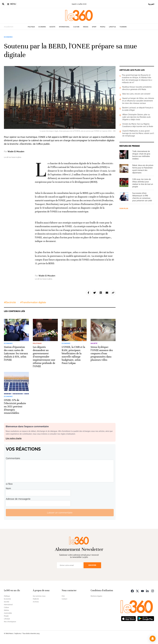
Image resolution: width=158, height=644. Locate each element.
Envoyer (92, 565)
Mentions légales (96, 596)
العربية (151, 4)
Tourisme (123, 27)
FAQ (63, 596)
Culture (76, 27)
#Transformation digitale (33, 302)
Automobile (8, 613)
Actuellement (9, 27)
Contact (64, 599)
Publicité (36, 599)
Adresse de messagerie (18, 499)
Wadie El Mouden (16, 152)
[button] (153, 639)
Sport (94, 27)
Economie (42, 27)
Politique (31, 27)
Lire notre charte (14, 438)
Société (52, 27)
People (103, 27)
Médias (86, 27)
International (64, 27)
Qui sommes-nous (39, 596)
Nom (8, 488)
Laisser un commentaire (60, 513)
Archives (36, 602)
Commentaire (13, 458)
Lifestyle (112, 27)
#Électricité (10, 302)
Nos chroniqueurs (10, 622)
